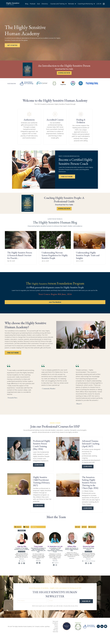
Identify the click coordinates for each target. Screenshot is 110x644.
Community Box (57, 574)
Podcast (32, 4)
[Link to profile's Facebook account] (24, 566)
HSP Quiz (56, 639)
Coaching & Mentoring (86, 4)
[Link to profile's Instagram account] (22, 566)
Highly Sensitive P (40, 281)
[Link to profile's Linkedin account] (19, 566)
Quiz (38, 4)
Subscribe (55, 640)
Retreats (72, 4)
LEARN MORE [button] (39, 467)
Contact (56, 637)
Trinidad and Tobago (90, 563)
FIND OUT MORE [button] (67, 175)
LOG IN (99, 4)
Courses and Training (58, 4)
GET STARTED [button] (12, 45)
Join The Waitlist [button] (55, 299)
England (23, 563)
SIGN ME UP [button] (86, 610)
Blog (26, 4)
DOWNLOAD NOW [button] (64, 73)
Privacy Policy (56, 634)
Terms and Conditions (55, 631)
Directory (44, 4)
